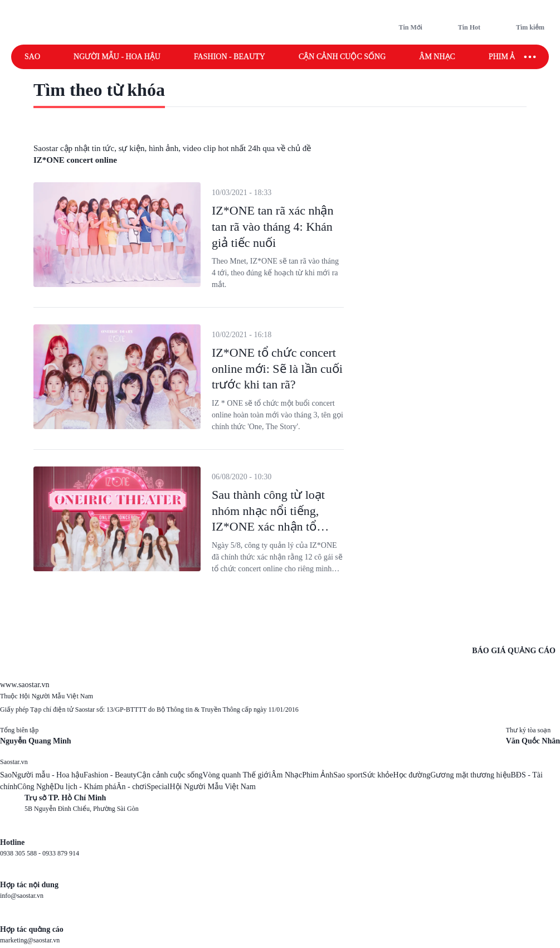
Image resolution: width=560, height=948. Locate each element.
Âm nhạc (437, 57)
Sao (32, 57)
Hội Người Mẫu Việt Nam (212, 787)
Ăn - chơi (131, 787)
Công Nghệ (36, 787)
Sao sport (348, 775)
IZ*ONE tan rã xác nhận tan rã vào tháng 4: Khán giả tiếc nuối (272, 226)
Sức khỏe (378, 775)
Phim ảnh (508, 57)
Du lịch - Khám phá (85, 787)
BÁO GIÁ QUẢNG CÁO (514, 651)
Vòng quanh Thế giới (237, 775)
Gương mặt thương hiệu (470, 775)
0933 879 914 (61, 853)
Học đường (412, 775)
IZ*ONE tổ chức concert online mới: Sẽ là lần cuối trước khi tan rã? (277, 368)
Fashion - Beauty (230, 57)
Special (158, 787)
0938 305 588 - (21, 853)
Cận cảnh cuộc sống (342, 57)
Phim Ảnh (318, 775)
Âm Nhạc (286, 775)
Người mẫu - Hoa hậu (117, 57)
